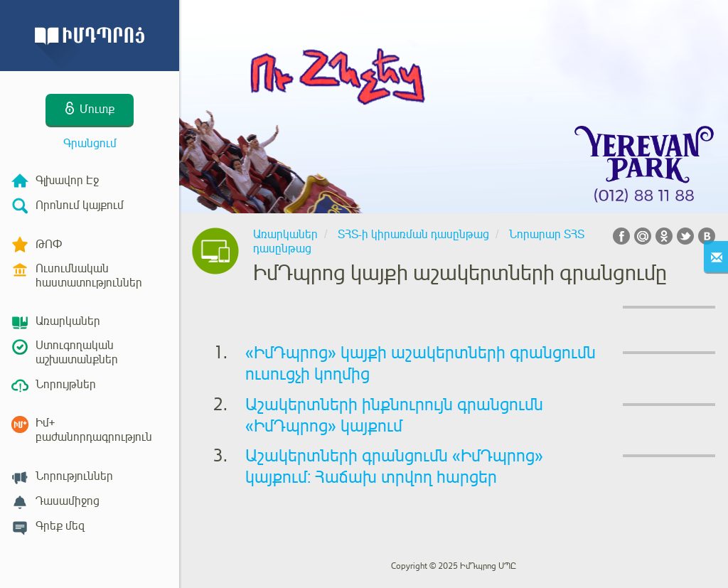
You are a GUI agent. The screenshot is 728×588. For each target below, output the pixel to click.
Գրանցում (90, 144)
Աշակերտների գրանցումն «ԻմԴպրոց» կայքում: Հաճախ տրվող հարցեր (394, 466)
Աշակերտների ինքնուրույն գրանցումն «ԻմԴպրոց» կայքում (394, 415)
